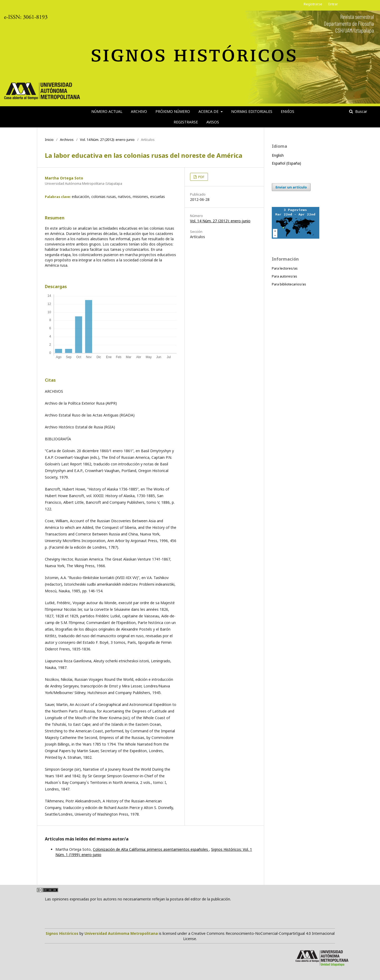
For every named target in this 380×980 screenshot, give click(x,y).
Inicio (49, 140)
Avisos (213, 122)
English (278, 155)
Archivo (139, 111)
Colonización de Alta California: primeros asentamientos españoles (151, 849)
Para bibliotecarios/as (289, 284)
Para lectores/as (285, 268)
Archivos (67, 140)
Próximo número (173, 111)
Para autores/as (284, 276)
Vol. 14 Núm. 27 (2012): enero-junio (107, 140)
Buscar (361, 111)
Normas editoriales (252, 111)
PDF (201, 177)
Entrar (333, 4)
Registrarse (186, 122)
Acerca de (209, 111)
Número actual (107, 111)
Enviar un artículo (291, 187)
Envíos (288, 111)
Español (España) (286, 163)
